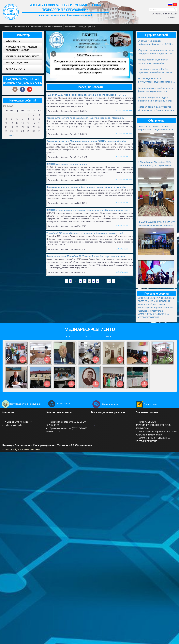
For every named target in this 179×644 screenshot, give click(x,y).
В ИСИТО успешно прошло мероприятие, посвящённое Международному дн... (88, 210)
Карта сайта (58, 403)
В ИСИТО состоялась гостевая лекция (67, 164)
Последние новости (90, 87)
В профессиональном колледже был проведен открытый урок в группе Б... (86, 187)
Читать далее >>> (124, 110)
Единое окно (146, 404)
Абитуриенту (70, 26)
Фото (88, 336)
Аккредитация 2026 (87, 26)
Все (68, 336)
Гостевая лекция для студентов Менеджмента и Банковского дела (156, 108)
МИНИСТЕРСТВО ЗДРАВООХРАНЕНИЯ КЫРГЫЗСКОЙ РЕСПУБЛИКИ (154, 425)
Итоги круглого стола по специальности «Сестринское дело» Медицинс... (85, 118)
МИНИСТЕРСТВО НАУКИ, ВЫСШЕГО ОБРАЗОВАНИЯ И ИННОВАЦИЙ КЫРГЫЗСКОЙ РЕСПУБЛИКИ (156, 301)
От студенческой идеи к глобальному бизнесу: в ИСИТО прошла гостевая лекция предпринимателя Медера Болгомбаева (154, 43)
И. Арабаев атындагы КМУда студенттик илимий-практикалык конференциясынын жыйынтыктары (156, 71)
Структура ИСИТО (21, 26)
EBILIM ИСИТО (13, 41)
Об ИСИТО (8, 26)
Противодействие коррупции (21, 404)
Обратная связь (105, 404)
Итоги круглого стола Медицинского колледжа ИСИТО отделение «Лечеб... (86, 141)
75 (109, 281)
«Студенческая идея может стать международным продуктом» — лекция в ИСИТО (156, 52)
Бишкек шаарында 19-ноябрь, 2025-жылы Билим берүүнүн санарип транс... (87, 256)
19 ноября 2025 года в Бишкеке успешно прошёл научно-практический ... (86, 233)
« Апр (11, 135)
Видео (109, 336)
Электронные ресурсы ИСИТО (22, 56)
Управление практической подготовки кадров (21, 48)
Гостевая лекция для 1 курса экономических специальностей (155, 99)
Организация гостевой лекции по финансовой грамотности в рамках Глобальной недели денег (156, 90)
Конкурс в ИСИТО (15, 69)
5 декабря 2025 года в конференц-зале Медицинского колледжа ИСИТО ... (86, 95)
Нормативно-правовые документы (47, 26)
